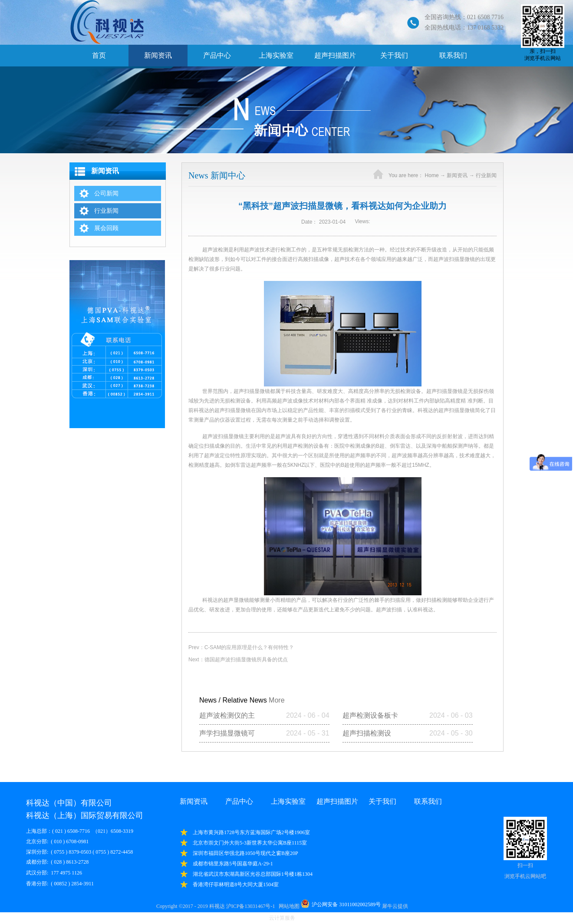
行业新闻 (486, 175)
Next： (238, 660)
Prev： (241, 647)
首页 (99, 55)
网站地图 (288, 906)
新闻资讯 (457, 175)
